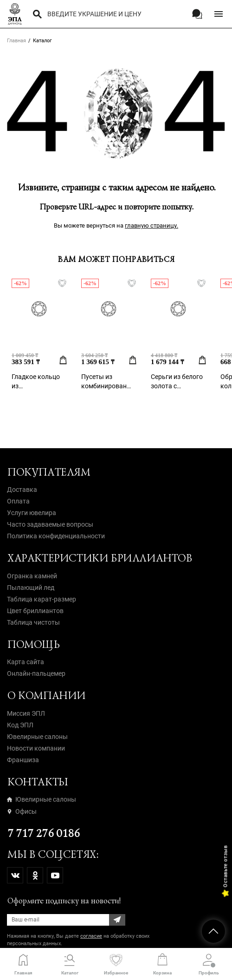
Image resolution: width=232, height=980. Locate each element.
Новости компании (36, 748)
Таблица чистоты (33, 622)
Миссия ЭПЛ (26, 713)
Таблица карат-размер (42, 599)
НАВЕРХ (213, 931)
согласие (91, 936)
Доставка (22, 490)
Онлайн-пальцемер (36, 673)
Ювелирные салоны (37, 737)
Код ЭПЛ (20, 725)
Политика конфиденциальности (56, 536)
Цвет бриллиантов (35, 611)
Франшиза (23, 760)
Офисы (22, 811)
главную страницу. (151, 225)
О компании (46, 696)
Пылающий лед (31, 588)
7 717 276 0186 (43, 833)
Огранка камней (32, 576)
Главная (16, 41)
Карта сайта (26, 662)
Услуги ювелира (32, 513)
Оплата (18, 501)
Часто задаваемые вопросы (50, 524)
